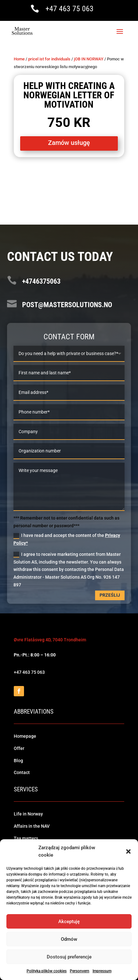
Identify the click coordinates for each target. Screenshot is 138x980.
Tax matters (26, 838)
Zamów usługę (69, 143)
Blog (18, 761)
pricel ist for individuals (49, 59)
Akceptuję (69, 922)
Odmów (69, 939)
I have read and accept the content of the (67, 539)
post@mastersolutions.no (67, 305)
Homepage (25, 736)
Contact (22, 772)
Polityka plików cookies (47, 971)
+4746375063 (41, 281)
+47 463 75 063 (69, 9)
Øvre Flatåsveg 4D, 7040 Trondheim (50, 640)
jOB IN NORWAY (89, 59)
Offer (19, 748)
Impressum (102, 971)
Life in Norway (28, 814)
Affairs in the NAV (32, 826)
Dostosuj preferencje (69, 957)
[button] (128, 851)
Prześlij (110, 595)
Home (19, 59)
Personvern (80, 971)
